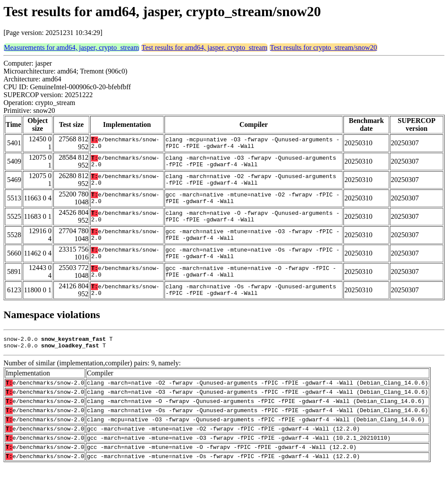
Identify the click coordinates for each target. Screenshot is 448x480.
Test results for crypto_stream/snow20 (324, 47)
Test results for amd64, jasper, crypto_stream (205, 47)
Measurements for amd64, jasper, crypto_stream (72, 47)
